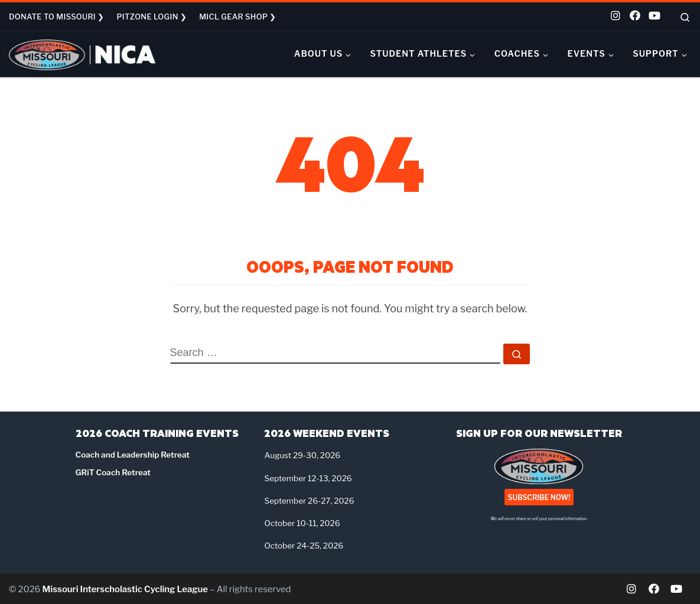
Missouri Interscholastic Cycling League (125, 589)
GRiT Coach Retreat (113, 472)
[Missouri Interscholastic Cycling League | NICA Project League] (83, 53)
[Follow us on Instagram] (615, 17)
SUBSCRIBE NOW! (539, 497)
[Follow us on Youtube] (653, 17)
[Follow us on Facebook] (634, 17)
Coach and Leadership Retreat (133, 455)
